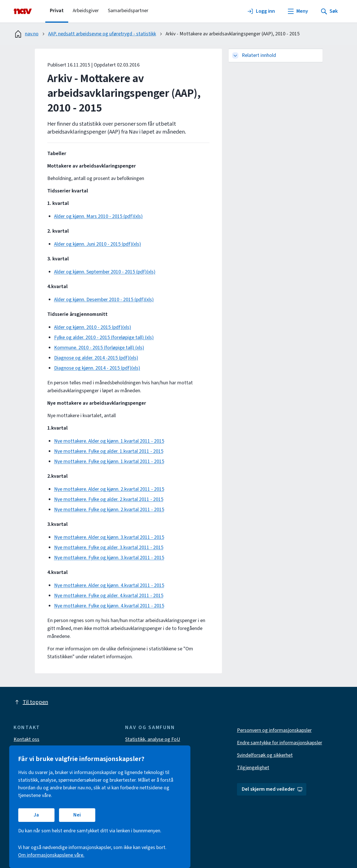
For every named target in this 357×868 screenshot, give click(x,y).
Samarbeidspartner (128, 11)
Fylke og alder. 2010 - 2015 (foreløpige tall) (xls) (104, 337)
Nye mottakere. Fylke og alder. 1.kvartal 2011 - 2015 (109, 451)
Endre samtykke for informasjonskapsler (280, 743)
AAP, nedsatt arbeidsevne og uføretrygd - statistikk (102, 34)
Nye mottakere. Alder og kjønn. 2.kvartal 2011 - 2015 (109, 489)
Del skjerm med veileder (272, 789)
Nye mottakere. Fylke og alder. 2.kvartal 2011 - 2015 (109, 499)
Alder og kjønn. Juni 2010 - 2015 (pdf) (93, 244)
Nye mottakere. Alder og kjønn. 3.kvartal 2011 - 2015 (109, 537)
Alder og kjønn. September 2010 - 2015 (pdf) (100, 272)
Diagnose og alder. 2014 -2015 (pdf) (92, 358)
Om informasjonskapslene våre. (51, 855)
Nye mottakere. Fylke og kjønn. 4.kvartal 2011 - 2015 (109, 606)
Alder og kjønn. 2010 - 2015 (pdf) (88, 327)
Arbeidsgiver (86, 11)
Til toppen (31, 702)
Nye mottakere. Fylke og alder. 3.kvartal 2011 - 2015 (109, 547)
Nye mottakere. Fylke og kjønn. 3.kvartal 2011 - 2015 (109, 558)
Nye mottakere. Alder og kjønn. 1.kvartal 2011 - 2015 (109, 441)
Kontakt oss (26, 739)
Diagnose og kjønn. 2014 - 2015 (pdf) (93, 368)
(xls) (138, 216)
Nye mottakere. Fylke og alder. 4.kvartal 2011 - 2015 (109, 596)
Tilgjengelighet (253, 768)
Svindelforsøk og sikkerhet (265, 755)
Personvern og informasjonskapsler (274, 730)
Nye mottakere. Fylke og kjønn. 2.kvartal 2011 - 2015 (109, 510)
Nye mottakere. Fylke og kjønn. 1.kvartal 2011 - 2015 (109, 461)
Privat (57, 11)
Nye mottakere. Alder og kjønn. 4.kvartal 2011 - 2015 (109, 585)
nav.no (26, 34)
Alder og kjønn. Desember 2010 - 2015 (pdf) (100, 300)
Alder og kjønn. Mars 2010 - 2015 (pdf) (94, 216)
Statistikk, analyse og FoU (153, 739)
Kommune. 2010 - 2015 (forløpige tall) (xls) (99, 348)
